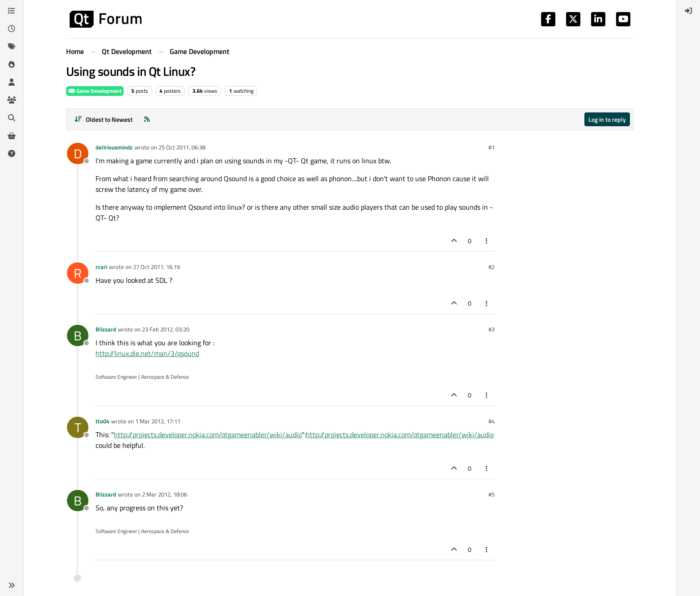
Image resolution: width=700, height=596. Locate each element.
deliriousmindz (114, 147)
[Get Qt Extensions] (12, 136)
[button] (12, 585)
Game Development (95, 91)
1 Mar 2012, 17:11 (158, 421)
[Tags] (12, 46)
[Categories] (12, 11)
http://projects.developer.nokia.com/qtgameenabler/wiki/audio (208, 435)
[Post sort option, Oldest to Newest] (103, 119)
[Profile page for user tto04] (78, 427)
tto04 (102, 421)
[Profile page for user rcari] (78, 273)
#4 (492, 421)
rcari (101, 267)
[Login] (688, 11)
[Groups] (12, 100)
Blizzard (106, 329)
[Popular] (12, 64)
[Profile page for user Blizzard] (78, 335)
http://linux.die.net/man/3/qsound (147, 353)
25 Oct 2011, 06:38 (182, 147)
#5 (492, 494)
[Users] (12, 82)
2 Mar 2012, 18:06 (165, 494)
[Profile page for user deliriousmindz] (78, 153)
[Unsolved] (12, 153)
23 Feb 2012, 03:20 (166, 329)
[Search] (12, 118)
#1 (492, 147)
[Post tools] (487, 241)
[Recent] (12, 29)
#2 (492, 267)
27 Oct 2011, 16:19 (156, 267)
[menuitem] (688, 11)
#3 (492, 329)
